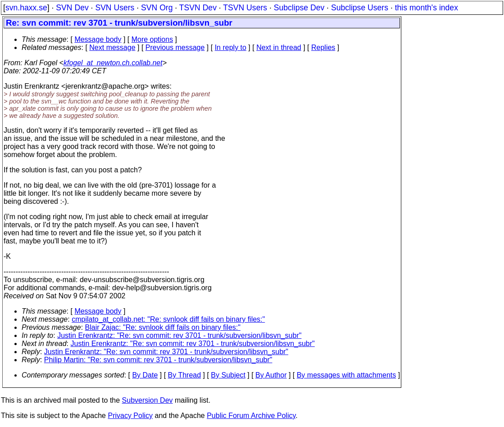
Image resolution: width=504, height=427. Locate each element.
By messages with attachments (347, 375)
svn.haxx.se (26, 8)
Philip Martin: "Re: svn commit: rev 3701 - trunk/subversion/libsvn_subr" (158, 360)
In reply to (231, 47)
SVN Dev (72, 8)
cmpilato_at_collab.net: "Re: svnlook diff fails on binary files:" (168, 319)
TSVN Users (245, 8)
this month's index (427, 8)
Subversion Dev (148, 400)
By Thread (185, 375)
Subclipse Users (360, 8)
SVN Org (157, 8)
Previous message (175, 47)
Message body (98, 39)
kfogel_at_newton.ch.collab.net (113, 63)
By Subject (228, 375)
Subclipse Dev (299, 8)
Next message (112, 47)
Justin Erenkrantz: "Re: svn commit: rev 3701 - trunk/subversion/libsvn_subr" (179, 335)
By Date (145, 375)
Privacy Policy (130, 416)
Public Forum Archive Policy (251, 416)
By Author (271, 375)
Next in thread (279, 47)
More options (152, 39)
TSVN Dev (198, 8)
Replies (323, 47)
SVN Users (115, 8)
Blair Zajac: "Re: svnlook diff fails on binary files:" (163, 327)
